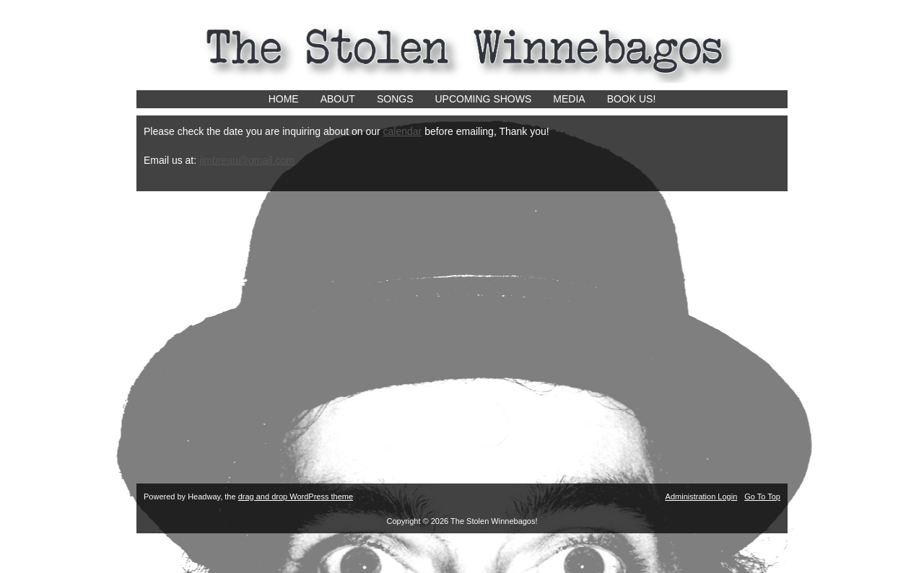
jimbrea (216, 160)
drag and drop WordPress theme (296, 497)
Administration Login (702, 497)
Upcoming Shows (484, 99)
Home (284, 99)
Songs (395, 99)
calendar (403, 131)
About (338, 99)
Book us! (632, 99)
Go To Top (762, 497)
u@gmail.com (263, 160)
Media (569, 99)
